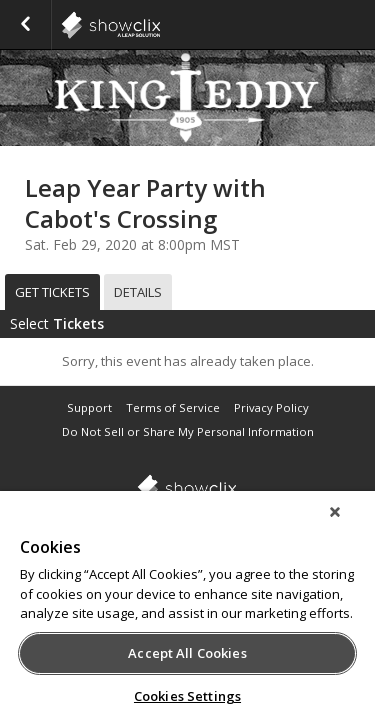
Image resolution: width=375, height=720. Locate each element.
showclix (160, 25)
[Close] (349, 525)
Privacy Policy (271, 407)
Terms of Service (173, 407)
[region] (187, 612)
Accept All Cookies (187, 653)
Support (89, 407)
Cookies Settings (187, 696)
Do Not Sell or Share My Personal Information (188, 431)
